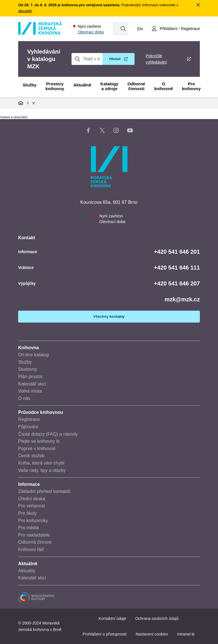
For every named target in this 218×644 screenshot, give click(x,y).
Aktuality (27, 571)
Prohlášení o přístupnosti (105, 634)
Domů (21, 103)
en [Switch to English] (140, 29)
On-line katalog (33, 355)
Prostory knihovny (55, 86)
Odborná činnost (35, 542)
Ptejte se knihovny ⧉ (39, 441)
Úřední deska (32, 499)
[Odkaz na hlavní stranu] (40, 33)
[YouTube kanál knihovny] (130, 132)
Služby (30, 85)
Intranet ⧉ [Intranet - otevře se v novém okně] (186, 634)
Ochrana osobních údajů (157, 618)
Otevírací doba (91, 32)
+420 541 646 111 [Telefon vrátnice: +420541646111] (177, 268)
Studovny (28, 369)
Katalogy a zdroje (109, 86)
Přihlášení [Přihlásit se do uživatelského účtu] (169, 29)
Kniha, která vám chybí (41, 463)
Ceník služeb (31, 456)
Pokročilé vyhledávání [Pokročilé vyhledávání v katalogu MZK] (157, 59)
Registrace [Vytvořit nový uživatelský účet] (190, 29)
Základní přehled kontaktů (44, 491)
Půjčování (28, 427)
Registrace (29, 419)
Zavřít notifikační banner (198, 5)
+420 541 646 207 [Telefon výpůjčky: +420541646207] (177, 283)
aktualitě (25, 11)
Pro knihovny (191, 86)
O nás (24, 398)
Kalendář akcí (32, 384)
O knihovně (163, 86)
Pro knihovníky (33, 521)
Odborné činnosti (136, 86)
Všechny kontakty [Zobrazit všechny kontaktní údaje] (109, 316)
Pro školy (28, 513)
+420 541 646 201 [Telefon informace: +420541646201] (177, 252)
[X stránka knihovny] (102, 132)
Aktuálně (82, 85)
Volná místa (30, 391)
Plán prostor (30, 377)
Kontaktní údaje (112, 618)
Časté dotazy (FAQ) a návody (48, 434)
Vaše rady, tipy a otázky (42, 470)
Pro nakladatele (34, 535)
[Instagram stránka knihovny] (116, 132)
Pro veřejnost (32, 506)
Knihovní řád (31, 549)
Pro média (29, 528)
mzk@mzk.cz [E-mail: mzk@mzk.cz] (182, 299)
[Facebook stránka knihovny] (88, 132)
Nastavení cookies (152, 634)
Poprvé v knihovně (37, 449)
